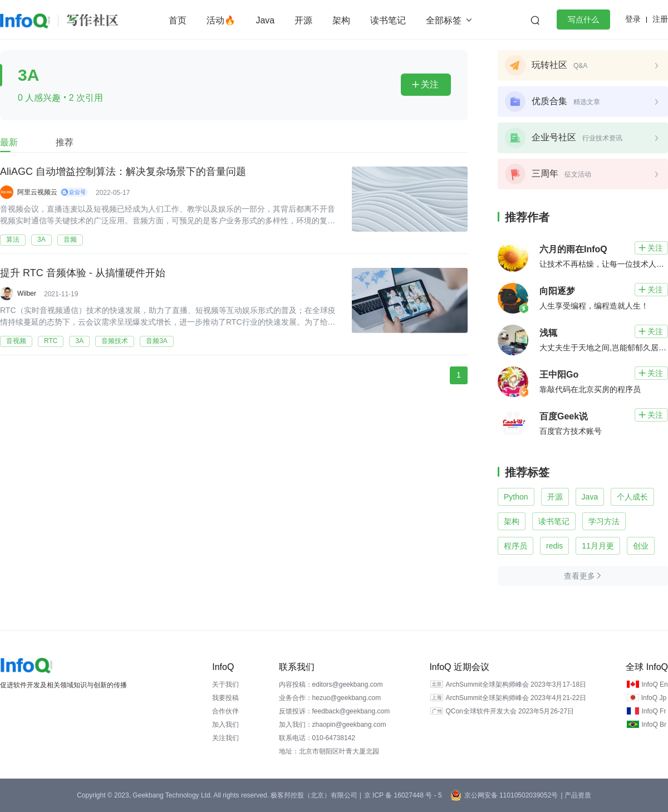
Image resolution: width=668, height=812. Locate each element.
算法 (13, 239)
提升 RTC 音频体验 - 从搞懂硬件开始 (83, 273)
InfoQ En (654, 684)
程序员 (515, 546)
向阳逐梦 (557, 291)
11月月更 (598, 546)
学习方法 (604, 521)
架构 (341, 20)
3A (41, 239)
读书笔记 (388, 20)
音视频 (16, 341)
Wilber (27, 294)
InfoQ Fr (654, 711)
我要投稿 (225, 698)
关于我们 (225, 684)
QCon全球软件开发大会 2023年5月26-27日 (510, 711)
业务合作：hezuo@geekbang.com (330, 698)
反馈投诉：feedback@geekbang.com (335, 711)
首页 (178, 20)
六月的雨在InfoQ (573, 249)
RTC (51, 341)
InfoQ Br (654, 725)
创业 (641, 546)
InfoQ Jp (654, 698)
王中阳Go (559, 375)
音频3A (157, 341)
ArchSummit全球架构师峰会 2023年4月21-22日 (516, 698)
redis (554, 546)
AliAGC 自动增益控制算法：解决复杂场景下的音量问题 (123, 172)
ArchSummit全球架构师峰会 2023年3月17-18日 (516, 684)
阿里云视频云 (37, 192)
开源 (303, 20)
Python (516, 497)
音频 (70, 239)
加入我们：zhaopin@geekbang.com (333, 725)
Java (265, 20)
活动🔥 (221, 20)
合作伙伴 (225, 711)
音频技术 (115, 341)
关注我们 (225, 738)
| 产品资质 (576, 795)
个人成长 (632, 497)
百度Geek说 (564, 416)
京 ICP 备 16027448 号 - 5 (403, 795)
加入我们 (225, 725)
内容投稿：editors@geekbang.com (331, 684)
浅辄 (548, 333)
